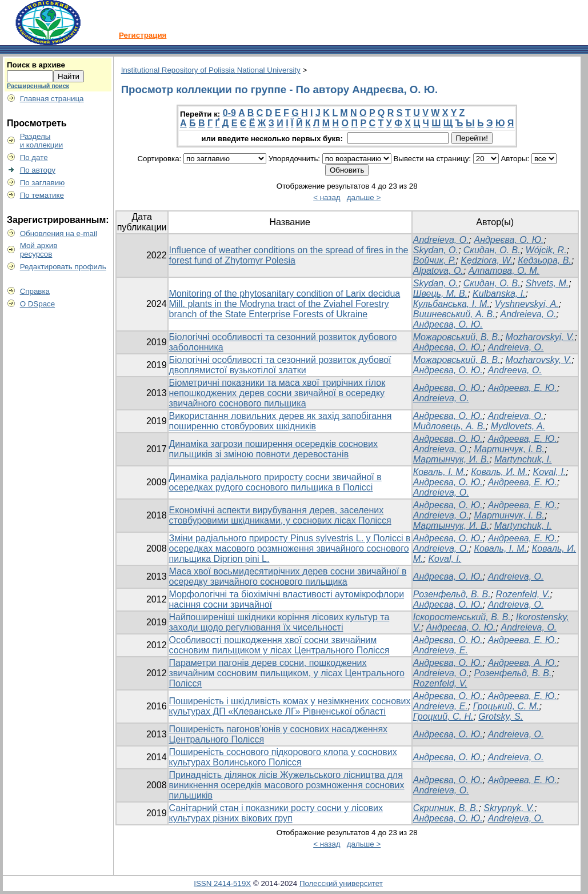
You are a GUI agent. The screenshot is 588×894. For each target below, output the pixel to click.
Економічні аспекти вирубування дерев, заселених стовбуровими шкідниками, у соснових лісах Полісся (280, 515)
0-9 (229, 113)
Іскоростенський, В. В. (462, 617)
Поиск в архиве (36, 65)
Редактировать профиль (63, 267)
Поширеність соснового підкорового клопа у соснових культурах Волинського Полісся (283, 757)
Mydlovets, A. (518, 426)
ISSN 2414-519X (222, 883)
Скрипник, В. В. (446, 808)
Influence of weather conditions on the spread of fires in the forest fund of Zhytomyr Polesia (289, 255)
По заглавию (43, 183)
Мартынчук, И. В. (451, 459)
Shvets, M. (547, 283)
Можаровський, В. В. (457, 337)
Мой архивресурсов (39, 250)
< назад (327, 197)
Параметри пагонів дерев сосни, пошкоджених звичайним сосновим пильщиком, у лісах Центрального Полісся (287, 673)
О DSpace (38, 304)
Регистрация (143, 35)
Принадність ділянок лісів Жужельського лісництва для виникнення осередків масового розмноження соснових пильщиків (287, 785)
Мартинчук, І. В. (509, 449)
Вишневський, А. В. (454, 314)
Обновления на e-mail (59, 234)
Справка (35, 291)
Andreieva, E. (441, 650)
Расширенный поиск (38, 86)
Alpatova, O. (438, 271)
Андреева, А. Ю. (523, 663)
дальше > (364, 197)
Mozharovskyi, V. (540, 337)
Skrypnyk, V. (509, 808)
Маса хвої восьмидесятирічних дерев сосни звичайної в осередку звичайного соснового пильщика (288, 576)
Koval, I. (550, 472)
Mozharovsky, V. (539, 360)
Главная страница (52, 99)
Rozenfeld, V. (523, 594)
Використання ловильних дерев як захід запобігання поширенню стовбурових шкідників (281, 421)
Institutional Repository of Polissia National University (211, 70)
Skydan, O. (436, 250)
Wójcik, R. (546, 250)
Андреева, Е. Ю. (523, 388)
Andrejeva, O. (516, 818)
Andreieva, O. (441, 240)
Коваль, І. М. (439, 472)
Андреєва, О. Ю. (509, 240)
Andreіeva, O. (516, 347)
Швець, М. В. (440, 294)
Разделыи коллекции (42, 141)
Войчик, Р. (435, 260)
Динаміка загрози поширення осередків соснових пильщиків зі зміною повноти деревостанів (273, 449)
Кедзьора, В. (545, 260)
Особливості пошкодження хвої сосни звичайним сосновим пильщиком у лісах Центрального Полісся (279, 645)
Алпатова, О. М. (504, 271)
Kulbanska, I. (499, 294)
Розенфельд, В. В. (452, 594)
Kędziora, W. (487, 260)
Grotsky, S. (501, 717)
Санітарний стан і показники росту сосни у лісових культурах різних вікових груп (276, 813)
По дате (34, 157)
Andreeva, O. (515, 370)
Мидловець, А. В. (449, 426)
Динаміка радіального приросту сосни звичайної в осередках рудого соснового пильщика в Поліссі (275, 482)
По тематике (42, 195)
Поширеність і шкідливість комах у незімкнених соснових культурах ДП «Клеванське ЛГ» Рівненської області (290, 706)
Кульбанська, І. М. (451, 304)
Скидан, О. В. (492, 250)
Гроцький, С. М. (506, 706)
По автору (38, 170)
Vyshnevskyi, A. (527, 304)
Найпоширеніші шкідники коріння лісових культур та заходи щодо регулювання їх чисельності (279, 622)
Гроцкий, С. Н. (443, 717)
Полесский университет (341, 883)
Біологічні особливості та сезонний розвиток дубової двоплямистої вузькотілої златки (280, 365)
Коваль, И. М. (499, 472)
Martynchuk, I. (523, 459)
